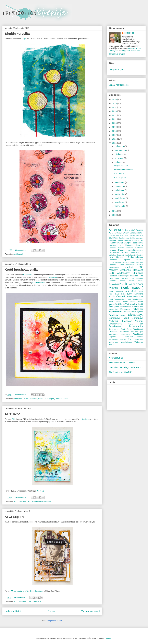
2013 (115, 215)
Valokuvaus (114, 342)
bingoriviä (53, 277)
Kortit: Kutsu (120, 294)
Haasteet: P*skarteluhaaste (26, 399)
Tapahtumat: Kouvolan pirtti (132, 332)
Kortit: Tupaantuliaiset (118, 299)
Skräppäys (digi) (119, 318)
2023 (115, 111)
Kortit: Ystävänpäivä (128, 304)
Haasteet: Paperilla (120, 260)
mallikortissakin (39, 283)
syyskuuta (119, 158)
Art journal (19, 254)
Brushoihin (28, 275)
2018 (115, 131)
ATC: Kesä (13, 414)
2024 (115, 107)
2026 (115, 99)
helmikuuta (120, 202)
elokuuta (119, 162)
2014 (115, 211)
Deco (116, 238)
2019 (115, 127)
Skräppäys (136, 315)
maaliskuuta (120, 198)
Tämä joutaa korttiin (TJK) (121, 372)
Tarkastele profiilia (117, 54)
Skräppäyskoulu (115, 324)
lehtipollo (129, 33)
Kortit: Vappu (115, 302)
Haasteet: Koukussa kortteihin (122, 250)
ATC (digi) (118, 233)
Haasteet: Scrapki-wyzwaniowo (121, 265)
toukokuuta (120, 190)
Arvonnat (140, 230)
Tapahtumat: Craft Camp (120, 329)
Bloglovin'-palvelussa (131, 51)
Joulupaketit (114, 284)
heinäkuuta (120, 182)
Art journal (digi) (129, 230)
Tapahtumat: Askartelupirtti (126, 326)
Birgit (24, 39)
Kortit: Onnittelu (63, 399)
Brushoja (85, 419)
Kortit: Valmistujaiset (135, 299)
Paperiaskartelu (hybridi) (133, 312)
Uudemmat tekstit (13, 611)
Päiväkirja (113, 315)
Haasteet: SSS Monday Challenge (126, 269)
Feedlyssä (114, 51)
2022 (115, 115)
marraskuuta (120, 150)
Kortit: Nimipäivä (135, 294)
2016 (115, 139)
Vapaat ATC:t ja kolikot (119, 85)
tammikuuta (120, 206)
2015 (115, 143)
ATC (16, 501)
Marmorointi (113, 309)
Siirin (14, 419)
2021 (115, 119)
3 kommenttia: (21, 395)
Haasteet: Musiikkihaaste (126, 255)
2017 (115, 135)
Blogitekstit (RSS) (118, 70)
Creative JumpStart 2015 (118, 235)
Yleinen (112, 345)
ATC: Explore (15, 517)
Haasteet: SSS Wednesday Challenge (35, 501)
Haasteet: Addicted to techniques (131, 238)
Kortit (40, 399)
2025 (115, 103)
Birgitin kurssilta (17, 34)
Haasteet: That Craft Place (30, 601)
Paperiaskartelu (116, 311)
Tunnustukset (139, 339)
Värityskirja (139, 342)
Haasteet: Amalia (116, 240)
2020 (115, 123)
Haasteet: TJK (127, 278)
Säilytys (130, 324)
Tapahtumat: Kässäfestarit (120, 334)
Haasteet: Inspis (116, 245)
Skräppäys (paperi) (132, 321)
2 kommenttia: (21, 497)
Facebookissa (134, 48)
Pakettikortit (138, 309)
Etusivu (52, 611)
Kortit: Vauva (129, 302)
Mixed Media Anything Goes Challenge (27, 591)
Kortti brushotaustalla (21, 270)
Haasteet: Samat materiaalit (133, 262)
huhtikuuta (119, 194)
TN (129, 339)
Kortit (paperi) (49, 399)
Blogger (108, 638)
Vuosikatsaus (126, 342)
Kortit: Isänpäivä (116, 291)
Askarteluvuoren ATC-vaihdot (122, 363)
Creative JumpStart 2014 (133, 233)
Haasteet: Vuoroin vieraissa (131, 281)
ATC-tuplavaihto (116, 358)
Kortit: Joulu (131, 291)
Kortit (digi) (133, 284)
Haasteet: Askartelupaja (134, 240)
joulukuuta (119, 146)
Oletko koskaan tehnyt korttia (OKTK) (126, 367)
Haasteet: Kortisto (116, 248)
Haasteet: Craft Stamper (120, 243)
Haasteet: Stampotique (119, 276)
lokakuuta (119, 154)
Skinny (123, 315)
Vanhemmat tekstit (90, 611)
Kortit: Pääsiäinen (135, 297)
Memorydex (125, 309)
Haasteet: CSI (138, 243)
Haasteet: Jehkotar (134, 245)
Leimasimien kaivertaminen (132, 307)
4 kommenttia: (21, 250)
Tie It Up (40, 491)
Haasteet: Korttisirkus (135, 248)
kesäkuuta (119, 186)
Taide (141, 324)
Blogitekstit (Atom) (55, 621)
